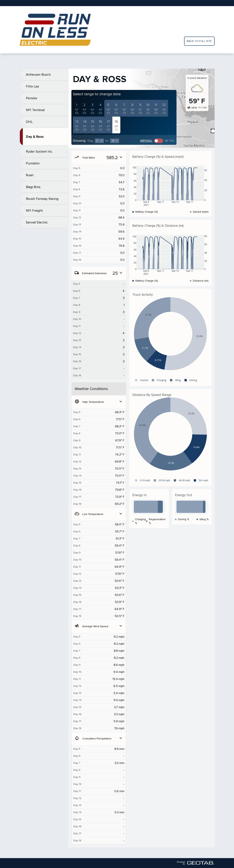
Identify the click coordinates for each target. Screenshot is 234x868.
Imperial (146, 141)
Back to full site (199, 41)
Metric (170, 141)
